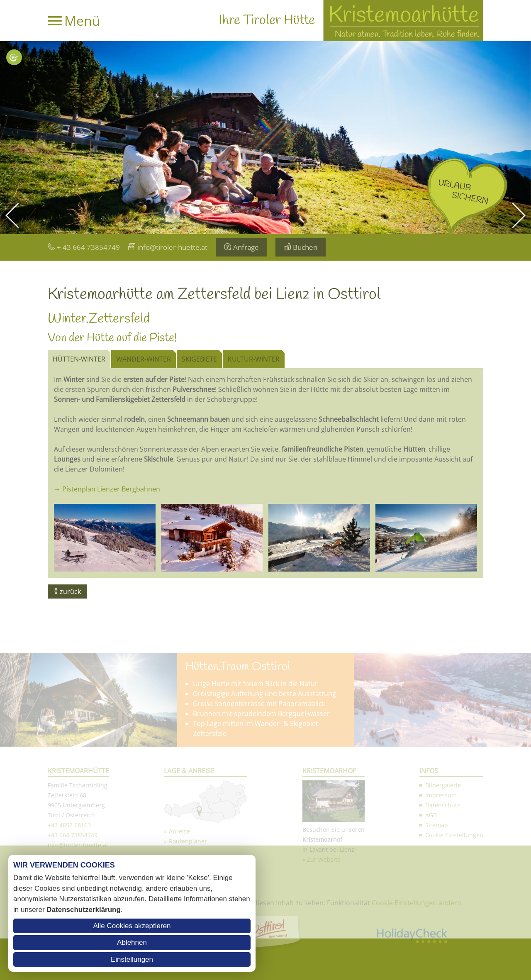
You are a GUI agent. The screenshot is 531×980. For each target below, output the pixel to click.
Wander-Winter (144, 359)
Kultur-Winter (254, 359)
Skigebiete (199, 359)
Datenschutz (443, 932)
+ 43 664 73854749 (88, 247)
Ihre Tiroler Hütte (267, 21)
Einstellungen (132, 959)
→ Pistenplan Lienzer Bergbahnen (107, 489)
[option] (265, 138)
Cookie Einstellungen (454, 962)
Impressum (441, 923)
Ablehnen (132, 942)
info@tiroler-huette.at (172, 247)
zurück (70, 591)
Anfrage (246, 247)
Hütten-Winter (79, 359)
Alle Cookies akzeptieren (132, 926)
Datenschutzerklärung (84, 910)
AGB (431, 942)
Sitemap (437, 952)
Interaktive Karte (14, 57)
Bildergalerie (443, 913)
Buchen (305, 247)
